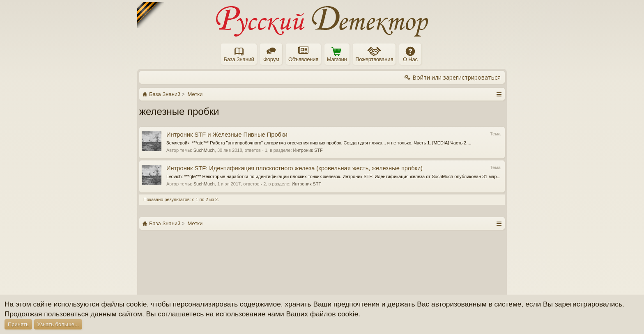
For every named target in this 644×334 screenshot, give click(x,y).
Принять (18, 324)
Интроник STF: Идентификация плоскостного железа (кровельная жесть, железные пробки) (294, 168)
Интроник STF (308, 150)
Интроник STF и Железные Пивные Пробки (227, 135)
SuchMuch (204, 150)
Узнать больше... (58, 324)
